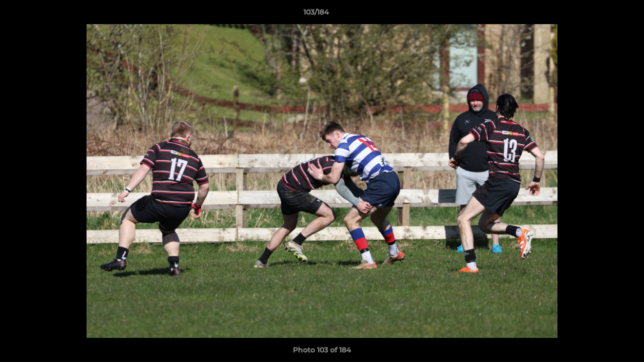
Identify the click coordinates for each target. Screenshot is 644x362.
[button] (602, 15)
